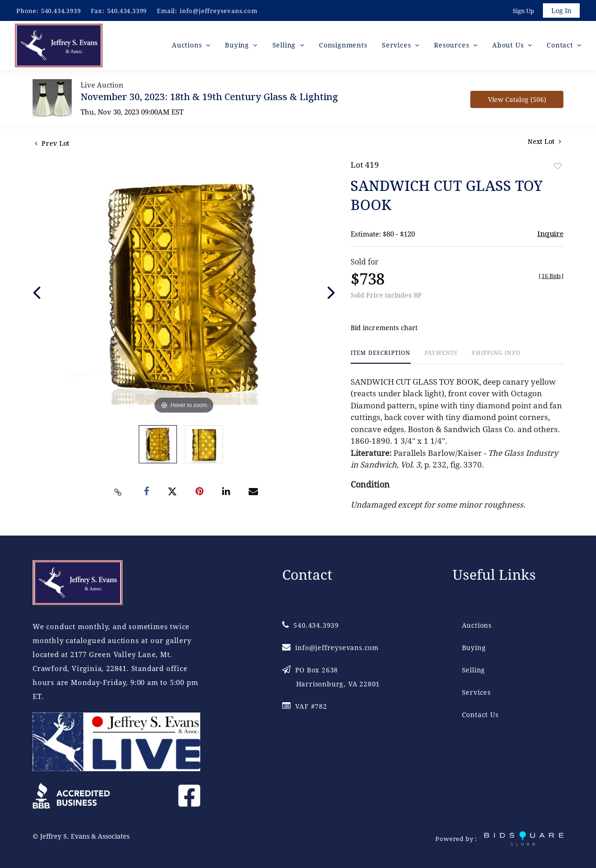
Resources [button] (453, 46)
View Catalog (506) (517, 101)
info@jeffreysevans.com (219, 11)
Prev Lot (52, 145)
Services (476, 692)
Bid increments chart (384, 329)
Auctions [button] (188, 46)
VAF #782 (305, 706)
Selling (474, 670)
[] (551, 277)
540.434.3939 (61, 11)
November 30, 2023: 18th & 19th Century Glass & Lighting (209, 98)
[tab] (381, 358)
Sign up (522, 11)
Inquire (550, 235)
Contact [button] (561, 46)
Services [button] (397, 46)
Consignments (343, 46)
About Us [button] (509, 46)
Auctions (477, 625)
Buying (474, 648)
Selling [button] (285, 46)
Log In (561, 11)
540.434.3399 (127, 11)
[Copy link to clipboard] (118, 494)
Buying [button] (238, 46)
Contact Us (480, 715)
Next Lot (544, 143)
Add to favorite (558, 167)
